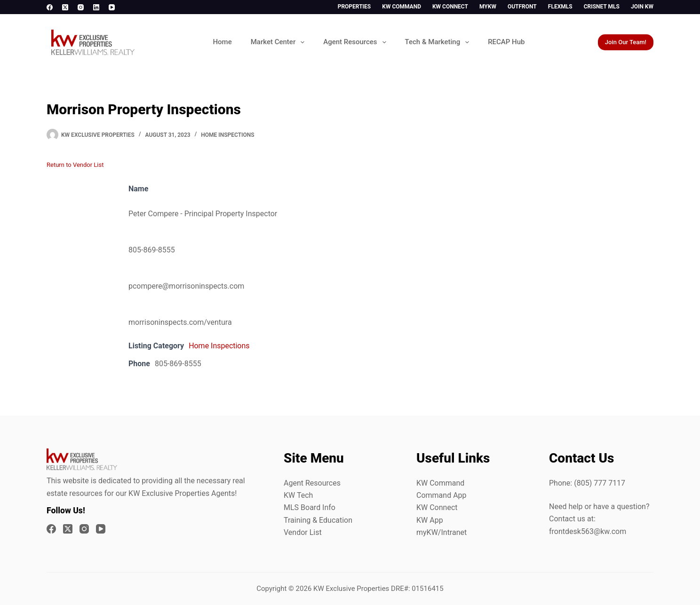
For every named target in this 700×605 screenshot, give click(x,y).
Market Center (279, 42)
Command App (441, 495)
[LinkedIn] (96, 7)
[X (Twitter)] (65, 7)
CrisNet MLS (602, 7)
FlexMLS (560, 7)
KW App (430, 520)
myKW (488, 7)
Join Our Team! (626, 42)
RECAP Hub (506, 42)
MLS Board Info (310, 507)
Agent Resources (356, 42)
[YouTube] (112, 7)
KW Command (402, 7)
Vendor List (303, 532)
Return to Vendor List (75, 165)
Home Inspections (227, 135)
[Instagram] (81, 7)
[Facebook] (50, 7)
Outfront (522, 7)
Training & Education (318, 520)
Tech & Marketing (439, 42)
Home (222, 42)
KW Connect (450, 7)
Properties (354, 7)
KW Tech (298, 495)
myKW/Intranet (441, 532)
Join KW (642, 7)
